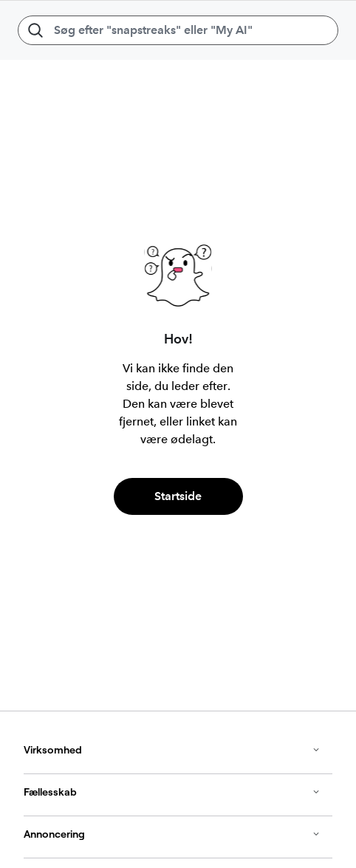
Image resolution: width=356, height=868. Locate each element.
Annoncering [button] (172, 834)
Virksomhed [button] (172, 750)
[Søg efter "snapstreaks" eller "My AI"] (178, 30)
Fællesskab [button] (172, 792)
